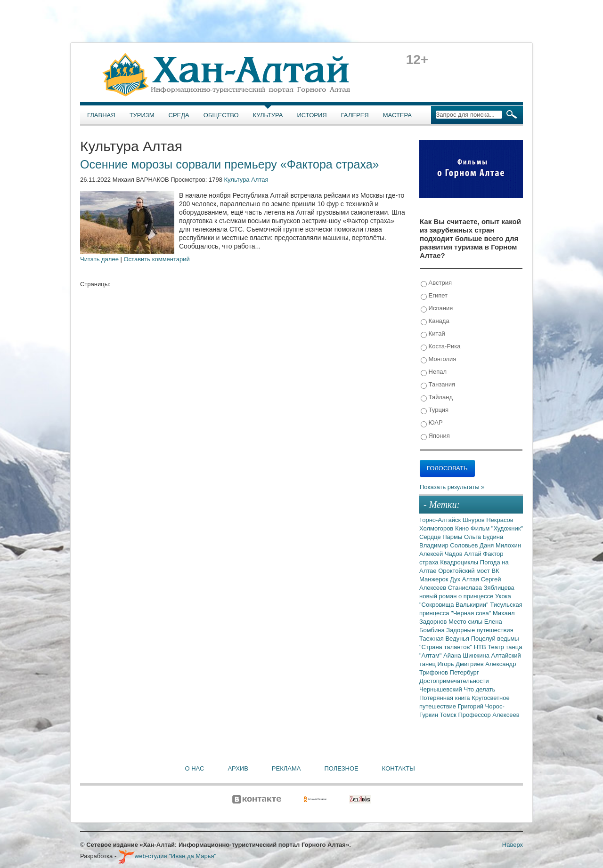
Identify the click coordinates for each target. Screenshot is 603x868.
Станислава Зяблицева (481, 588)
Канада (435, 321)
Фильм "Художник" (497, 528)
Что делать (479, 689)
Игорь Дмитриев (462, 664)
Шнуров (474, 520)
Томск (449, 715)
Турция (435, 410)
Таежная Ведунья (445, 639)
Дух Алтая (465, 579)
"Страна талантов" (447, 647)
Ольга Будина (484, 537)
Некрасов (500, 520)
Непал (434, 372)
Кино (463, 528)
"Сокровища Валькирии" (455, 605)
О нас (195, 768)
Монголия (438, 359)
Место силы (466, 622)
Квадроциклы (460, 562)
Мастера (397, 115)
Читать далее (99, 259)
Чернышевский (441, 689)
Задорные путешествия (480, 630)
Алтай (473, 554)
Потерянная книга (445, 698)
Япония (435, 436)
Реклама (286, 768)
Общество (221, 115)
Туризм (142, 115)
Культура (268, 115)
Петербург (464, 672)
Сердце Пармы (442, 537)
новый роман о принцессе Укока (465, 596)
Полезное (341, 768)
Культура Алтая (246, 180)
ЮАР (432, 423)
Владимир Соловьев (449, 545)
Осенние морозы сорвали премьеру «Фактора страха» (229, 164)
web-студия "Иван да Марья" (167, 856)
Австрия (436, 283)
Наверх (513, 845)
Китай (433, 334)
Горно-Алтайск (441, 520)
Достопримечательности (454, 681)
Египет (434, 296)
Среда (179, 115)
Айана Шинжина (467, 655)
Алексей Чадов (442, 554)
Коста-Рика (440, 347)
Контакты (399, 768)
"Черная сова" (472, 613)
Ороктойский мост (465, 571)
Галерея (355, 115)
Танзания (438, 385)
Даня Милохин (500, 545)
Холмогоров (437, 528)
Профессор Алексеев (489, 715)
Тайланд (437, 398)
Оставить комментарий (157, 259)
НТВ (481, 647)
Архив (238, 768)
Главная (101, 115)
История (312, 115)
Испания (437, 309)
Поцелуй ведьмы (495, 639)
